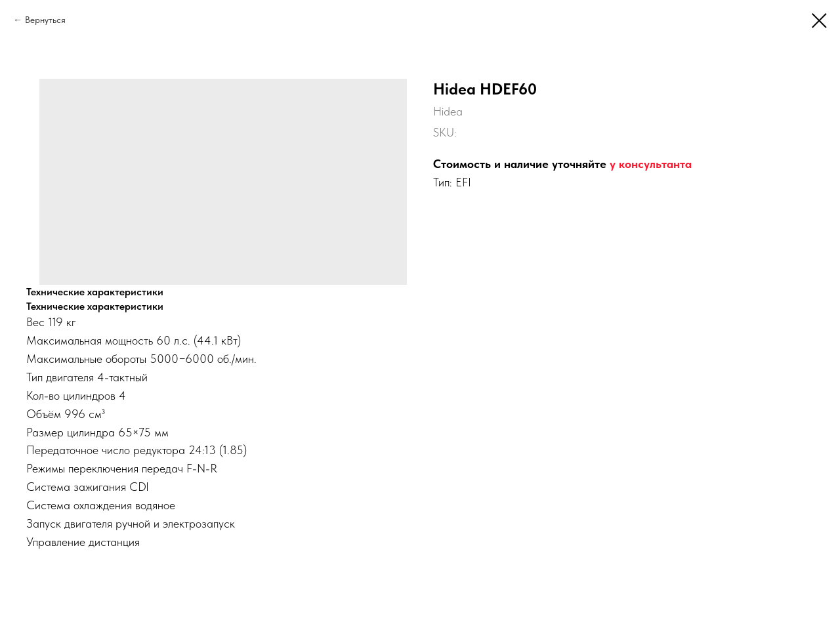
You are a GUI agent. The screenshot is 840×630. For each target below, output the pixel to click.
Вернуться (45, 20)
